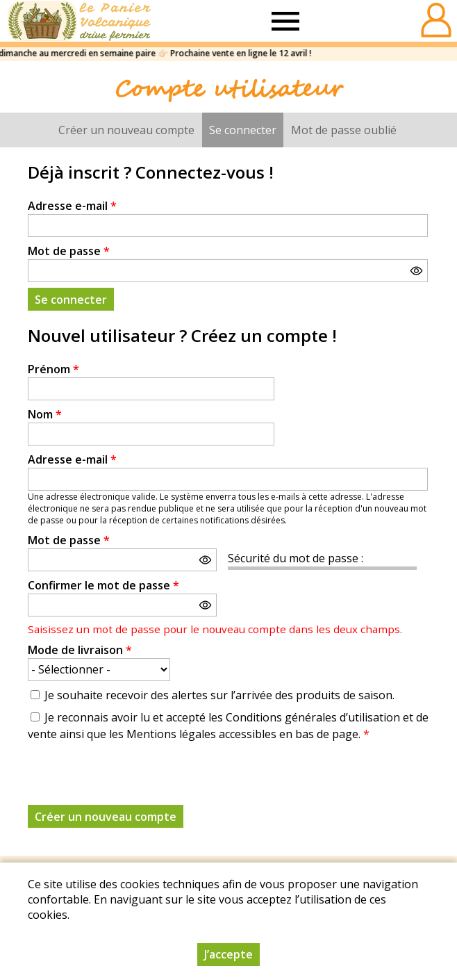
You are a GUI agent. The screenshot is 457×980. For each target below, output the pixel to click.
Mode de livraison (80, 650)
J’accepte (228, 954)
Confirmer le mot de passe (103, 585)
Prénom (53, 369)
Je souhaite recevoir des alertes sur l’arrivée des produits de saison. (219, 695)
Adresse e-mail (72, 206)
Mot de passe (69, 251)
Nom (45, 414)
